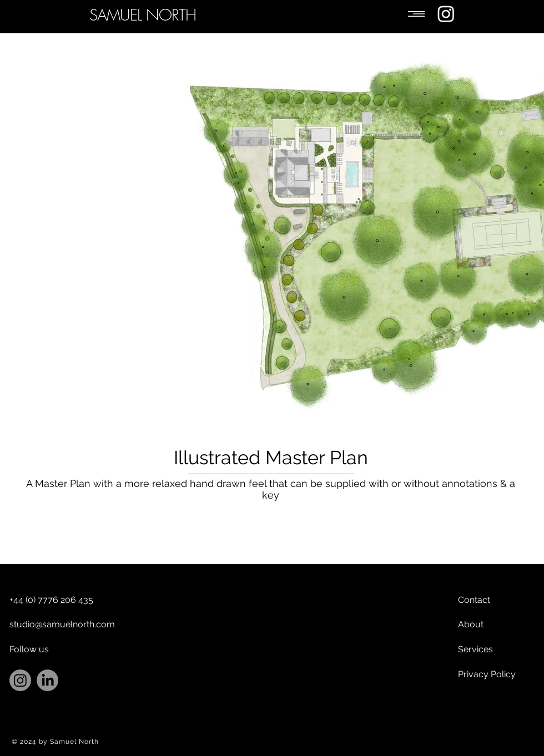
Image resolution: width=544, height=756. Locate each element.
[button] (416, 14)
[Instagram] (446, 14)
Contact (474, 600)
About (471, 624)
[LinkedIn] (47, 680)
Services (475, 649)
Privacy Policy (487, 674)
